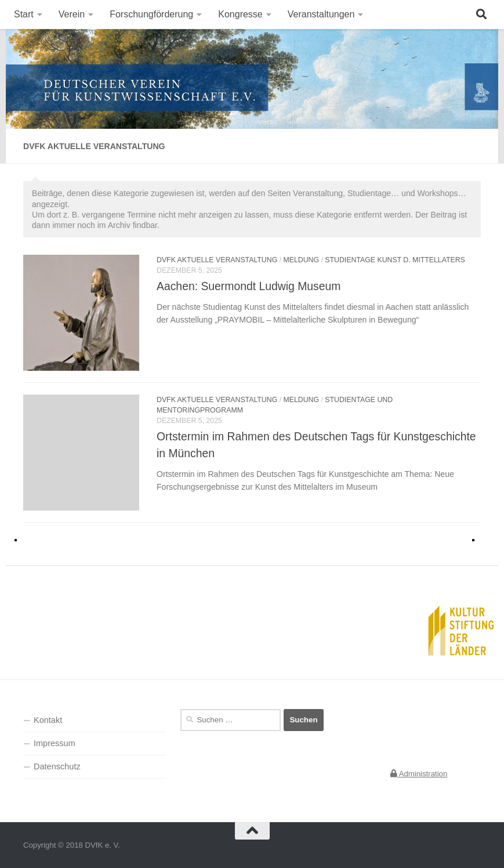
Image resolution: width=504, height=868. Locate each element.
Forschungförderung (151, 14)
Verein (72, 14)
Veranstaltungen (321, 14)
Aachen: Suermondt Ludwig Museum (249, 286)
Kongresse (240, 14)
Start (24, 14)
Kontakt (48, 720)
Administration (419, 774)
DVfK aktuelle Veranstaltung (217, 260)
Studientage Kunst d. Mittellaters (395, 260)
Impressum (55, 743)
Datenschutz (57, 766)
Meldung (302, 260)
